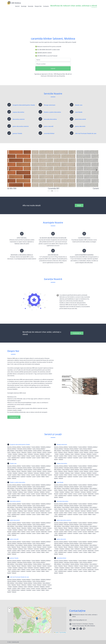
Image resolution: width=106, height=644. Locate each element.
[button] (37, 618)
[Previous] (10, 170)
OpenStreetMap (63, 632)
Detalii (79, 205)
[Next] (96, 170)
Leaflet (56, 632)
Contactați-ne (77, 333)
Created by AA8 (15, 642)
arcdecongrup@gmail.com (79, 620)
